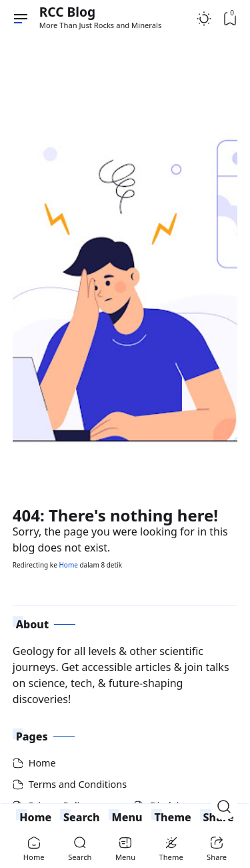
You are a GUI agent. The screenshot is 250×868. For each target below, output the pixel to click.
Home (68, 565)
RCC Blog (67, 12)
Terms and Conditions (78, 784)
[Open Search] (224, 807)
